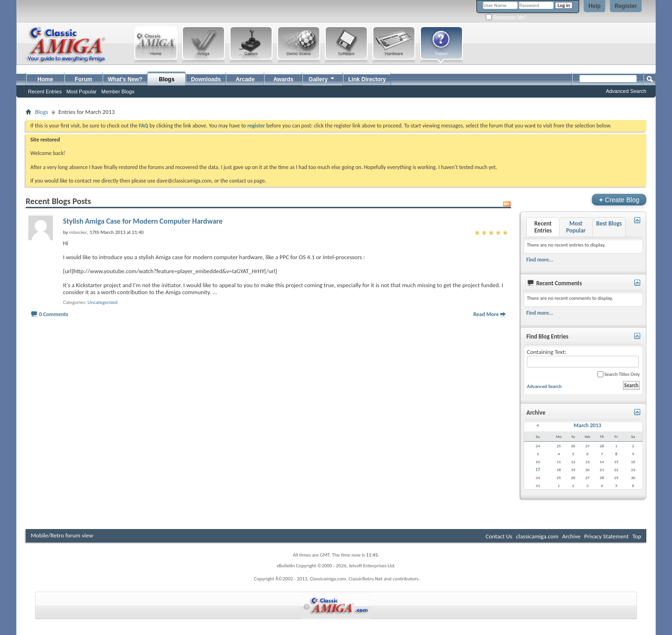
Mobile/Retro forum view (62, 535)
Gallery (322, 78)
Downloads (206, 79)
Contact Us (499, 536)
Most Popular (81, 92)
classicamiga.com (537, 536)
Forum (83, 79)
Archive (571, 536)
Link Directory (367, 79)
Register (626, 6)
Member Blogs (118, 92)
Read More (486, 314)
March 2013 (587, 425)
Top (637, 536)
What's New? (125, 79)
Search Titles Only (619, 374)
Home (45, 79)
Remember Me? (506, 18)
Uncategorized (103, 302)
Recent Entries (45, 92)
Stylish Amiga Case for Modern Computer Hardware (143, 221)
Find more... (540, 260)
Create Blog (619, 200)
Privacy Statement (606, 536)
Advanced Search (626, 91)
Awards (283, 79)
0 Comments (54, 314)
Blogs (167, 79)
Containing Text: (583, 358)
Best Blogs (609, 223)
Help (595, 6)
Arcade (245, 79)
